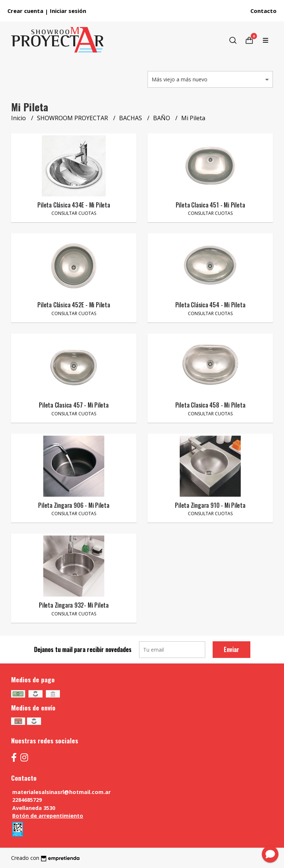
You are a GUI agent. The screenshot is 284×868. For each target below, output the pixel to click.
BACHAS (131, 118)
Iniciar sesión (68, 11)
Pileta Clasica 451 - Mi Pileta (210, 205)
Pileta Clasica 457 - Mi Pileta (74, 405)
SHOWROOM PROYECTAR (73, 118)
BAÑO (162, 118)
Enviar (231, 649)
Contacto (263, 11)
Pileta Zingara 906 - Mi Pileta (74, 505)
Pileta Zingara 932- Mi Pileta (74, 605)
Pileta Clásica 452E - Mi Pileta (74, 305)
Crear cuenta (25, 11)
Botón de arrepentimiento (48, 816)
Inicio (19, 118)
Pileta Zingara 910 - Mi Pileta (210, 505)
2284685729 (27, 800)
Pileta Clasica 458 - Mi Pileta (210, 405)
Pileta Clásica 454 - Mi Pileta (210, 305)
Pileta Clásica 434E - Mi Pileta (74, 205)
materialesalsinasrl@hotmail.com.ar (61, 792)
